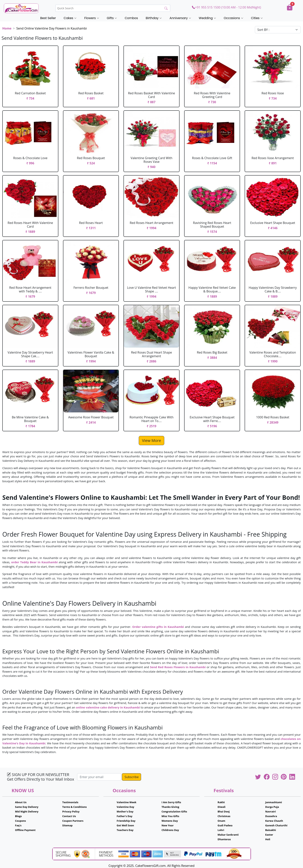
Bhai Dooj (224, 811)
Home (7, 28)
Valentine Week (127, 802)
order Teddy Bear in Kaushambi (34, 562)
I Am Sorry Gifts (171, 802)
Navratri (270, 811)
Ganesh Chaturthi (276, 825)
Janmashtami (274, 802)
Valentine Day (126, 807)
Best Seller (48, 18)
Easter (269, 835)
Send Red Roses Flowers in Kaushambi (178, 667)
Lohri (221, 830)
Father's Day (125, 816)
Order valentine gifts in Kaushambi (158, 627)
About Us (21, 802)
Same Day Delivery (27, 807)
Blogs (18, 816)
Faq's (18, 825)
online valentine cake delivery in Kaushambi (108, 707)
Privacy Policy (71, 811)
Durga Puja (272, 807)
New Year (168, 825)
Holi (268, 839)
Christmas (224, 816)
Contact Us (69, 816)
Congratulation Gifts (174, 811)
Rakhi (221, 802)
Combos (131, 18)
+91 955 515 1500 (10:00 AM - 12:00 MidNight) (226, 7)
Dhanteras (224, 839)
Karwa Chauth (274, 821)
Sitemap (67, 825)
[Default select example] (278, 30)
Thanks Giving (170, 807)
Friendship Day (126, 821)
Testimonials (70, 802)
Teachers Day (125, 830)
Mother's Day (125, 811)
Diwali (222, 807)
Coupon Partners (73, 821)
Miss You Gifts (170, 816)
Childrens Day (170, 830)
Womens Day (170, 821)
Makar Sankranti (228, 835)
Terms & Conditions (74, 807)
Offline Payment (25, 830)
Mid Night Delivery (27, 811)
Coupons (20, 821)
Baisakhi (270, 830)
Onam (221, 821)
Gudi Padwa (225, 825)
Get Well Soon (125, 825)
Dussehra (271, 816)
